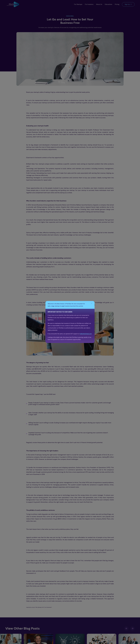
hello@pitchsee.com (86, 334)
